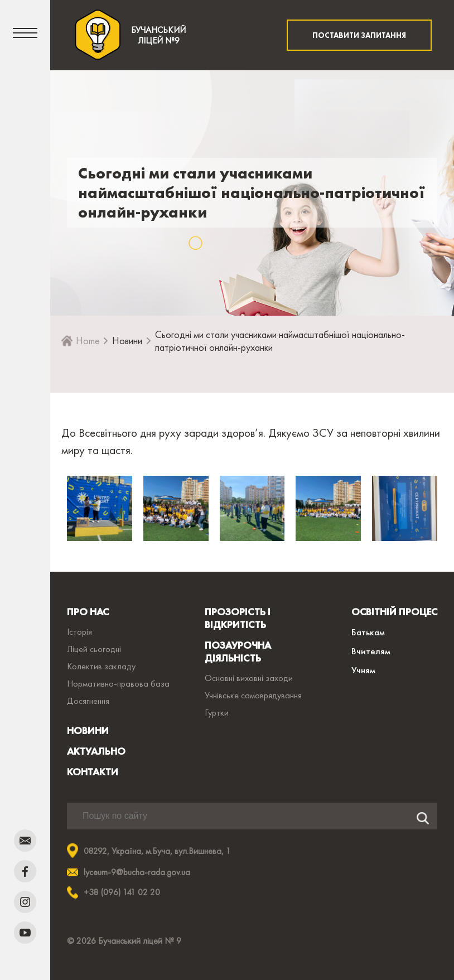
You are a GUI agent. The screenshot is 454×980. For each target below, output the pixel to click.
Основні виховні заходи (249, 678)
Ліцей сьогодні (94, 649)
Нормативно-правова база (118, 684)
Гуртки (217, 713)
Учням (363, 670)
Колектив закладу (101, 666)
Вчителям (371, 651)
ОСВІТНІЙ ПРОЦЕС (394, 612)
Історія (79, 632)
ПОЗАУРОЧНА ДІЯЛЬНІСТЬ (238, 651)
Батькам (368, 632)
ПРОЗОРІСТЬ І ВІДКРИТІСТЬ (238, 618)
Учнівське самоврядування (253, 695)
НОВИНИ (88, 730)
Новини (127, 341)
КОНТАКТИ (93, 772)
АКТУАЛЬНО (96, 751)
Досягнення (88, 701)
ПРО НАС (88, 612)
